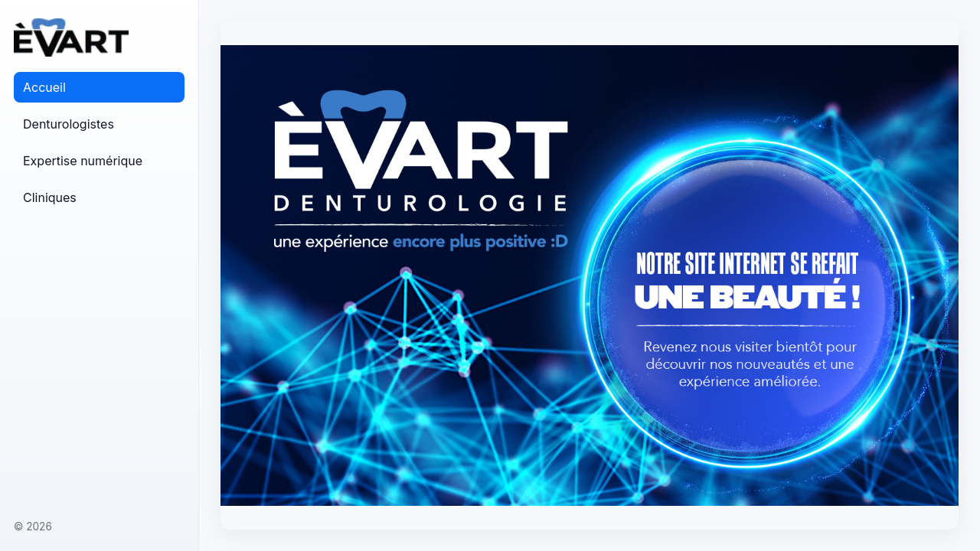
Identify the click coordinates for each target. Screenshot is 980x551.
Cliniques (50, 197)
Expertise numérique (83, 161)
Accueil (44, 87)
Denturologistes (69, 124)
